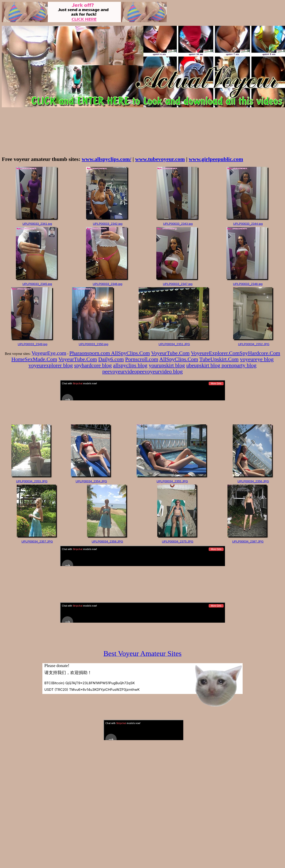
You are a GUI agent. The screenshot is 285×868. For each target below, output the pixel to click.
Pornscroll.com (142, 359)
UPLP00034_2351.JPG (174, 344)
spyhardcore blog (93, 365)
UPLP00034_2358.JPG (107, 542)
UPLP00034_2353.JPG (32, 481)
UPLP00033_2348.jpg (248, 284)
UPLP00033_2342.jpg (108, 224)
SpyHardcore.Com (260, 353)
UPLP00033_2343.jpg (178, 224)
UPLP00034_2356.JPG (253, 481)
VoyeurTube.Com (170, 353)
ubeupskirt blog (204, 365)
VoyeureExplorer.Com (215, 353)
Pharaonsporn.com (90, 353)
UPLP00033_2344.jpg (248, 224)
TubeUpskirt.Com (219, 359)
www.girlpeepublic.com (216, 159)
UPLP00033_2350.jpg (94, 344)
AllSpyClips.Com (130, 353)
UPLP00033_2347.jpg (178, 284)
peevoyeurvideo (120, 371)
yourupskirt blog (167, 365)
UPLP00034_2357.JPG (37, 542)
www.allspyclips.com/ (107, 159)
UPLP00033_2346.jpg (107, 284)
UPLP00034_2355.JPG (172, 481)
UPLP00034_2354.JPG (91, 481)
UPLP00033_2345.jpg (37, 284)
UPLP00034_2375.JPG (178, 542)
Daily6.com (111, 359)
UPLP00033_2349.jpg (32, 344)
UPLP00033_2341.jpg (37, 224)
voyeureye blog (257, 359)
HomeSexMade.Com (34, 359)
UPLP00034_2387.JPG (248, 542)
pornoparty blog (239, 365)
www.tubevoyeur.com (160, 159)
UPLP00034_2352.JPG (254, 344)
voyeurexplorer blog (51, 365)
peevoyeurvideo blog (160, 371)
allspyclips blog (130, 365)
